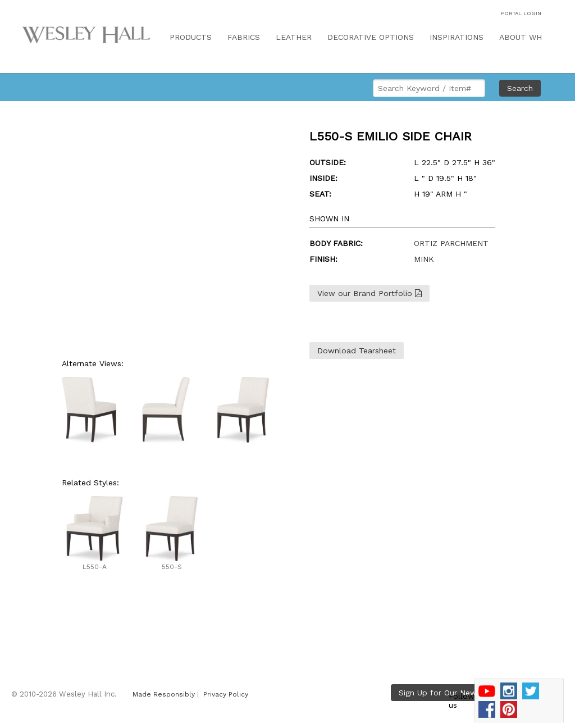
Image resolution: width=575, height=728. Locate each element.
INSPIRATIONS (457, 37)
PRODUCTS (191, 37)
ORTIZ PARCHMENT (451, 243)
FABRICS (244, 37)
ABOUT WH (521, 37)
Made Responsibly (164, 694)
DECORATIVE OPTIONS (371, 37)
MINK (424, 259)
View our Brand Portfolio (369, 293)
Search (520, 88)
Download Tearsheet (357, 351)
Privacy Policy (226, 694)
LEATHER (294, 37)
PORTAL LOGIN (521, 13)
